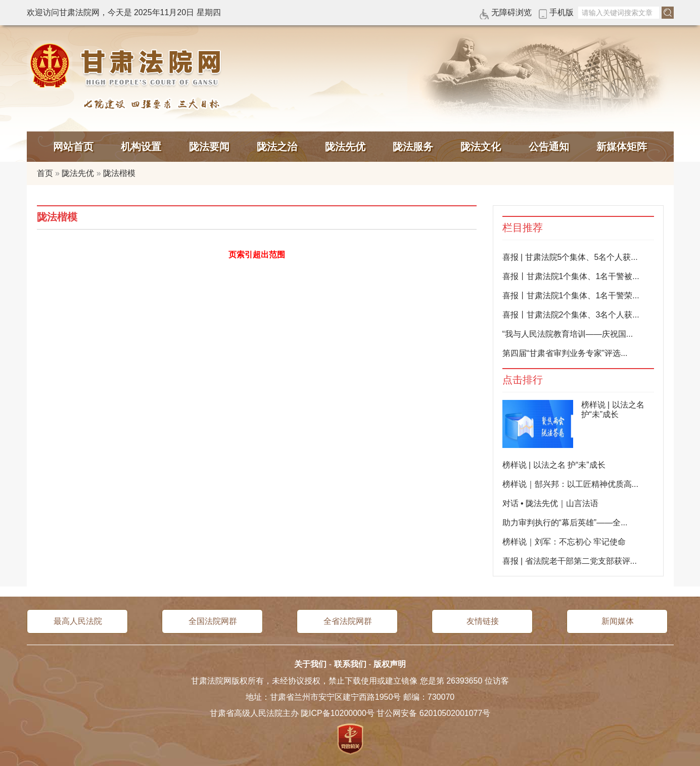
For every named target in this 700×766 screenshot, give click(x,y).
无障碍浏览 (511, 12)
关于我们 (310, 664)
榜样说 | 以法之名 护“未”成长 (554, 465)
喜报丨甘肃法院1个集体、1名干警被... (571, 276)
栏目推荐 (523, 228)
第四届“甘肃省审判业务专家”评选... (565, 353)
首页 (45, 173)
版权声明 (390, 664)
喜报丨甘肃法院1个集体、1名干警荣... (571, 296)
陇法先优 (345, 147)
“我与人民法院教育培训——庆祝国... (568, 334)
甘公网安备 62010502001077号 (433, 713)
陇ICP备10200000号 (338, 713)
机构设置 (141, 147)
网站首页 (73, 147)
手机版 (562, 12)
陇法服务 (413, 147)
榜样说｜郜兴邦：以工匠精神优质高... (570, 484)
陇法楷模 (119, 173)
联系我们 (350, 664)
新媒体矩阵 (622, 147)
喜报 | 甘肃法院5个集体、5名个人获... (570, 257)
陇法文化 (481, 147)
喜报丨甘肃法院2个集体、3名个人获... (571, 315)
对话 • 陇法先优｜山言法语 (551, 503)
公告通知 (549, 147)
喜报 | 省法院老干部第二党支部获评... (570, 561)
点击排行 (523, 380)
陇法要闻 (209, 147)
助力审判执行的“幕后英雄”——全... (565, 523)
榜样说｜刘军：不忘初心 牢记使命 (564, 542)
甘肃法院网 (128, 66)
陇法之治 (277, 147)
